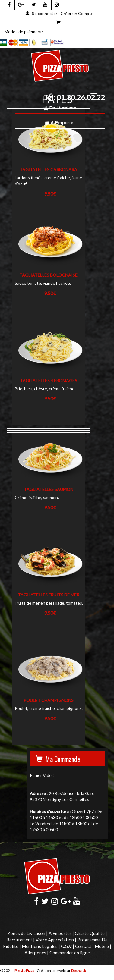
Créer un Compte (77, 13)
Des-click (79, 971)
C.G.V (66, 946)
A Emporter (60, 123)
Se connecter (45, 13)
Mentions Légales (40, 946)
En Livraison (60, 108)
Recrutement (19, 940)
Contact (83, 946)
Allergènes (35, 953)
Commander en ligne (70, 953)
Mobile (102, 946)
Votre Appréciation (55, 940)
